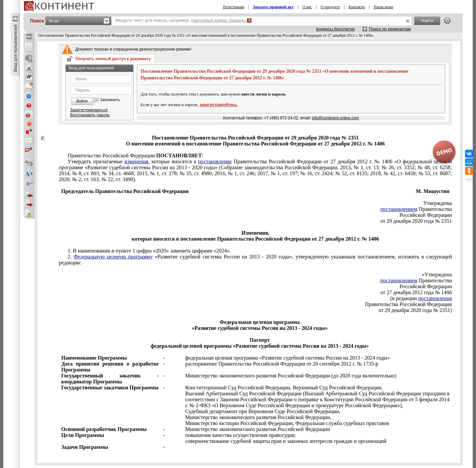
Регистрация (234, 7)
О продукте (330, 7)
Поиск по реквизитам (390, 29)
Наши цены (384, 7)
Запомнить (110, 100)
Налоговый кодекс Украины (219, 20)
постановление (215, 161)
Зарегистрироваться (89, 110)
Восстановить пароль (90, 115)
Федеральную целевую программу (113, 257)
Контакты (357, 7)
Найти (427, 21)
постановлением (399, 209)
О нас (307, 7)
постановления (435, 298)
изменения (137, 161)
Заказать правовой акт (273, 7)
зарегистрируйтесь (218, 105)
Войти (82, 101)
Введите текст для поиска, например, (181, 20)
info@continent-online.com (336, 118)
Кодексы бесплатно (336, 29)
